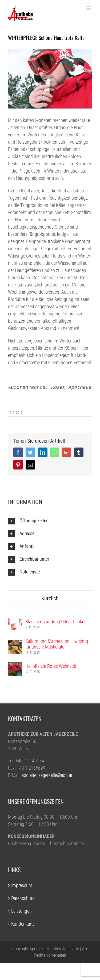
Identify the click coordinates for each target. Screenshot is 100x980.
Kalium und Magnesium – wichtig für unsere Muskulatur (57, 644)
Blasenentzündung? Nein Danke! (55, 622)
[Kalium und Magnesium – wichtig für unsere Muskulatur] (15, 643)
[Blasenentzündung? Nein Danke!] (15, 621)
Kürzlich (50, 598)
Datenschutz (23, 898)
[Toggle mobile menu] (89, 8)
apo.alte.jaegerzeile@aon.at (47, 775)
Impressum (22, 885)
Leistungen (21, 911)
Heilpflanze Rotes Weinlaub (51, 666)
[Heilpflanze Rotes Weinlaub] (15, 666)
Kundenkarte (23, 924)
